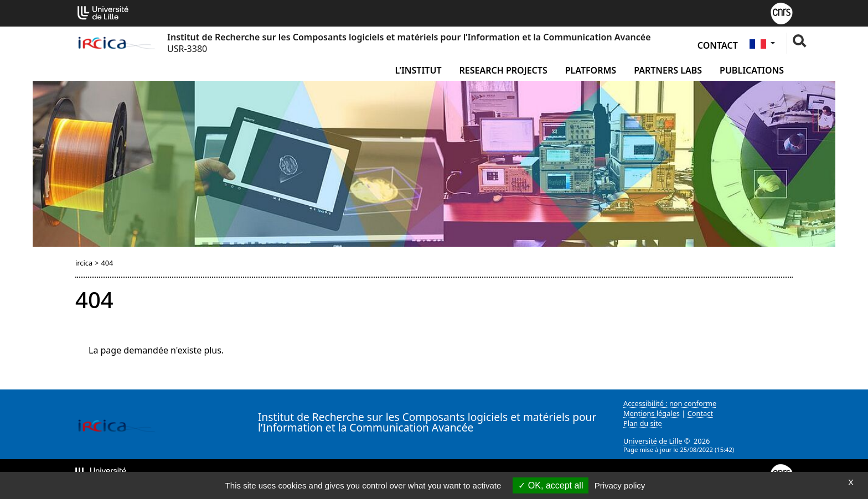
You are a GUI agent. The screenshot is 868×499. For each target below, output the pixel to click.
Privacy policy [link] (620, 485)
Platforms (591, 70)
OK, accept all (551, 485)
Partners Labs (668, 70)
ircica (84, 263)
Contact (718, 45)
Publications (752, 70)
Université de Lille (653, 441)
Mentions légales (652, 413)
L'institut (418, 70)
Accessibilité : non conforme (670, 403)
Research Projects (503, 70)
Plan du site (643, 423)
